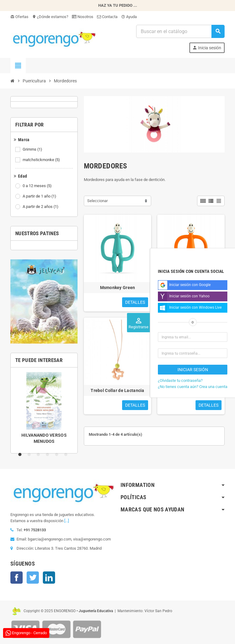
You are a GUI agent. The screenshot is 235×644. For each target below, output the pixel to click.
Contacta (107, 17)
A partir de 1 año (40, 196)
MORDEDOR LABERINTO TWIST (191, 390)
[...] (67, 521)
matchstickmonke (42, 160)
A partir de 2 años (41, 207)
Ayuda (129, 17)
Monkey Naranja (191, 288)
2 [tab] (30, 455)
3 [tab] (39, 455)
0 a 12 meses (38, 186)
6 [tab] (67, 455)
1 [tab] (21, 455)
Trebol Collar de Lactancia (117, 390)
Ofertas (19, 17)
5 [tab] (58, 455)
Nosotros (83, 17)
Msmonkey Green (118, 288)
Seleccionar (97, 201)
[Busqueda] (180, 31)
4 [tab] (49, 455)
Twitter (33, 578)
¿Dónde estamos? (50, 17)
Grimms (33, 149)
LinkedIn (49, 578)
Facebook (17, 578)
